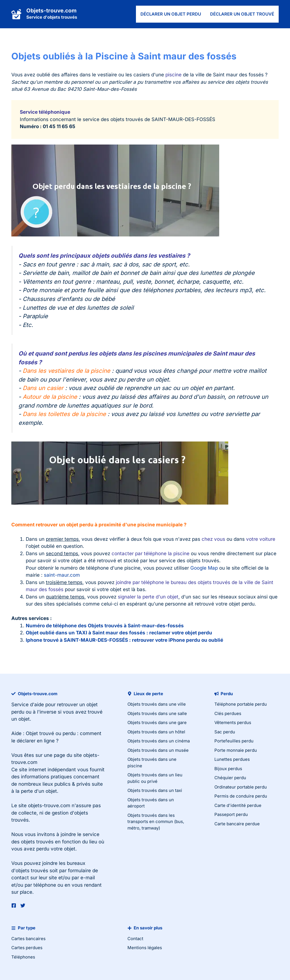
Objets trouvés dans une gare (157, 722)
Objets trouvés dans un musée (158, 750)
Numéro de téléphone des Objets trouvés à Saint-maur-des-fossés (105, 626)
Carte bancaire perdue (237, 824)
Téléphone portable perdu (241, 704)
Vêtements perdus (233, 722)
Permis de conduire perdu (241, 796)
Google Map (204, 568)
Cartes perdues (27, 948)
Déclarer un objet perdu (171, 14)
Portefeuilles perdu (234, 741)
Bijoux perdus (228, 769)
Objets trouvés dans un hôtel (156, 732)
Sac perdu (225, 732)
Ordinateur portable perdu (241, 787)
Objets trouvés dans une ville (157, 704)
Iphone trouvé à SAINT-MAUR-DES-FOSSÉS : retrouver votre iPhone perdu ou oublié (124, 640)
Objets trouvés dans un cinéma (159, 741)
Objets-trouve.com (51, 11)
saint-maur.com (62, 575)
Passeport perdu (231, 814)
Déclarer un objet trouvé (242, 14)
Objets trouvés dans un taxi (155, 790)
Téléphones (23, 957)
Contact (135, 939)
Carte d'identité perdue (238, 805)
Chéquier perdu (230, 778)
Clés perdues (228, 713)
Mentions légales (145, 948)
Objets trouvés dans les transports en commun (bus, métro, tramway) (156, 822)
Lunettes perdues (232, 759)
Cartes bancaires (28, 939)
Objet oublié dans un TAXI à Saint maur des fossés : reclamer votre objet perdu (119, 633)
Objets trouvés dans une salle (157, 713)
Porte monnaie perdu (236, 750)
